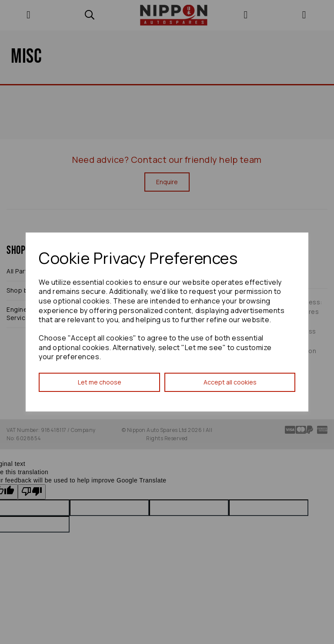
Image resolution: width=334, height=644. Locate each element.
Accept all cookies (230, 382)
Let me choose (100, 382)
